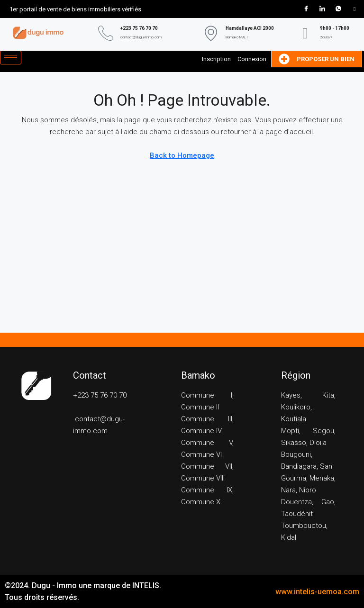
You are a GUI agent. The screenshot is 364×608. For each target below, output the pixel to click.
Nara (288, 490)
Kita (328, 395)
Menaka (322, 478)
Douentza (296, 502)
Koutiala (294, 419)
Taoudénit (297, 514)
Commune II (200, 407)
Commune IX (207, 490)
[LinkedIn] (322, 9)
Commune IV (201, 431)
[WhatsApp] (338, 9)
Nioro (308, 490)
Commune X (201, 502)
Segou (323, 431)
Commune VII (207, 466)
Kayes (291, 395)
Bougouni (296, 454)
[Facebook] (306, 9)
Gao (328, 502)
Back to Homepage (182, 155)
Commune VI (201, 454)
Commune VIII (203, 478)
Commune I (207, 395)
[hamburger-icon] (11, 58)
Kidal (289, 537)
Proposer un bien (317, 59)
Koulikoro (296, 407)
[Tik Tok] (355, 9)
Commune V (207, 443)
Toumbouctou (304, 526)
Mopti (290, 431)
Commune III (207, 419)
